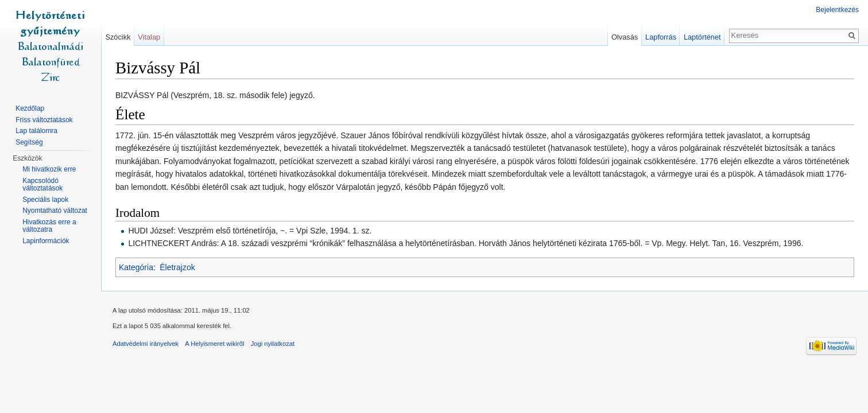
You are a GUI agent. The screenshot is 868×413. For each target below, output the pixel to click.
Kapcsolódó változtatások (42, 185)
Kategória (136, 267)
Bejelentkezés (837, 10)
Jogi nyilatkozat (273, 344)
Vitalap (149, 37)
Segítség (29, 142)
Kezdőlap (30, 108)
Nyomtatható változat (55, 211)
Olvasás (625, 37)
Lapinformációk (46, 241)
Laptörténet (702, 37)
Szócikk (118, 37)
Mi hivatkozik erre (49, 169)
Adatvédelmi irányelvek (146, 344)
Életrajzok (177, 267)
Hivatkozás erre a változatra (49, 226)
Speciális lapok (45, 200)
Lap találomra (36, 131)
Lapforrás (661, 37)
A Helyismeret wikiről (214, 344)
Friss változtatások (44, 120)
